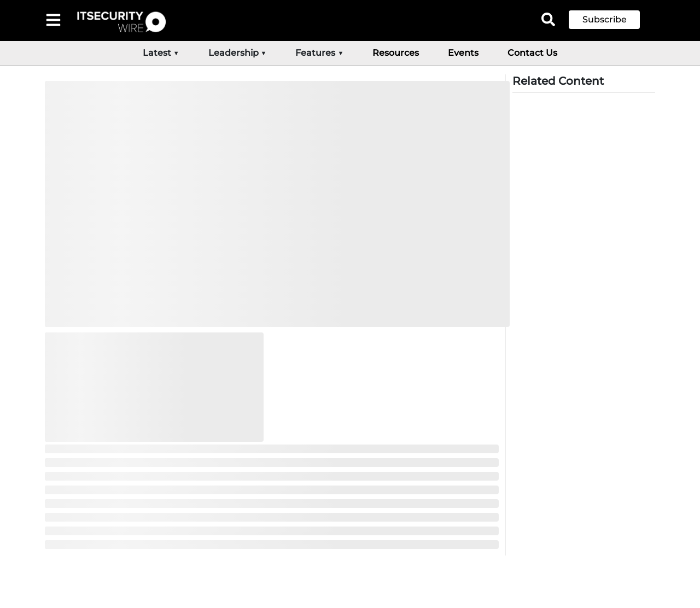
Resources (396, 53)
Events (463, 53)
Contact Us (532, 53)
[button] (612, 20)
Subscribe (605, 19)
